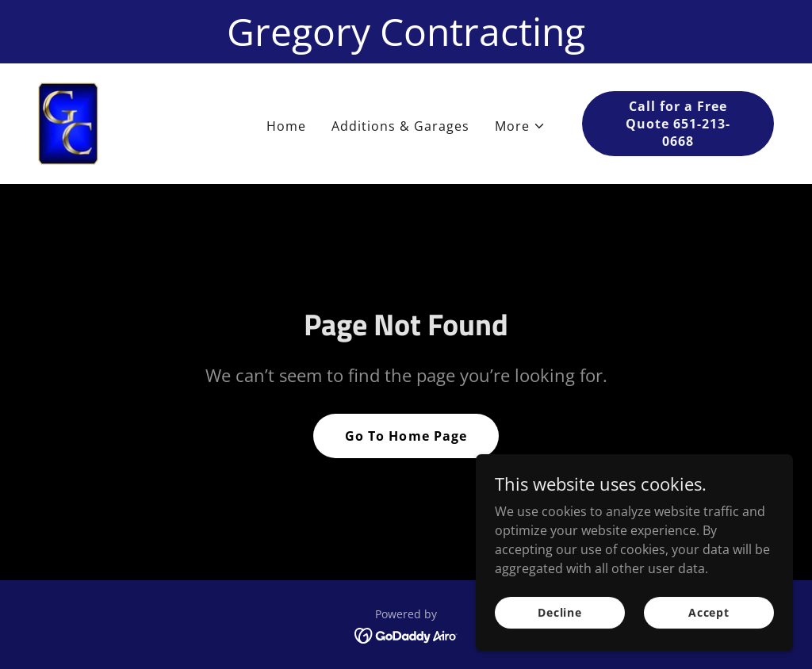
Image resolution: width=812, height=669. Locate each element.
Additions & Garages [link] (400, 126)
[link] (68, 122)
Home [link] (286, 126)
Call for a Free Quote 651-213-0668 (678, 124)
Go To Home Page (406, 436)
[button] (520, 126)
